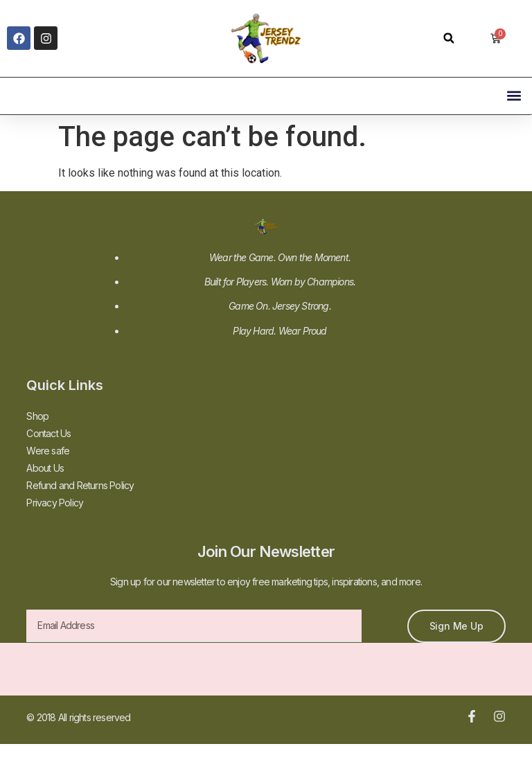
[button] (449, 38)
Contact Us (48, 433)
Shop (37, 416)
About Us (45, 468)
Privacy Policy (55, 503)
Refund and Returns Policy (80, 485)
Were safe (48, 451)
